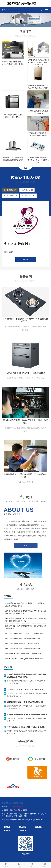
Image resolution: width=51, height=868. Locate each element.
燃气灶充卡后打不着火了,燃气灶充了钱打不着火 (23, 638)
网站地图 (19, 803)
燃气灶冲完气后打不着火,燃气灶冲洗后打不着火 (23, 649)
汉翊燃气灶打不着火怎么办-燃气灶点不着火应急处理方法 (26, 320)
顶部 (45, 865)
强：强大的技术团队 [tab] (28, 196)
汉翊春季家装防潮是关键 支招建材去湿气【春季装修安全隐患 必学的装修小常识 (26, 676)
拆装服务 (39, 827)
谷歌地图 (12, 803)
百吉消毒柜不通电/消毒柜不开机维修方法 (25, 373)
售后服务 (7, 830)
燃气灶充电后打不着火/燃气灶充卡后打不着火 (22, 643)
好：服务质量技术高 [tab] (11, 196)
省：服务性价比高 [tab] (27, 190)
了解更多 (26, 546)
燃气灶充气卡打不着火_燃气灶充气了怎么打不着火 (24, 633)
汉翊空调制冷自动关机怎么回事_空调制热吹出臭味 (26, 727)
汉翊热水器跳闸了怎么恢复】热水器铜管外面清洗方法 (27, 715)
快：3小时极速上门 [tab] (10, 190)
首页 (6, 865)
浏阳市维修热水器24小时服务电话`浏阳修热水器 (23, 654)
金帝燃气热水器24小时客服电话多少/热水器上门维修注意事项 (38, 88)
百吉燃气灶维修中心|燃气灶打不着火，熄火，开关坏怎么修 (38, 160)
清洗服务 (23, 827)
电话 (19, 865)
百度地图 (5, 803)
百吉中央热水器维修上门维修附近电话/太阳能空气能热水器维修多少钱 (38, 62)
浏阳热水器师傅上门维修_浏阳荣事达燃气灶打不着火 (25, 659)
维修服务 (7, 827)
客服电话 (23, 830)
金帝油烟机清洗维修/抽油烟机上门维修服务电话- (25, 476)
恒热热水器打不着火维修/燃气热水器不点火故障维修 (25, 421)
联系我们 (6, 10)
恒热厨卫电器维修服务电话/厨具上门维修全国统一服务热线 (13, 64)
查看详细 (26, 259)
